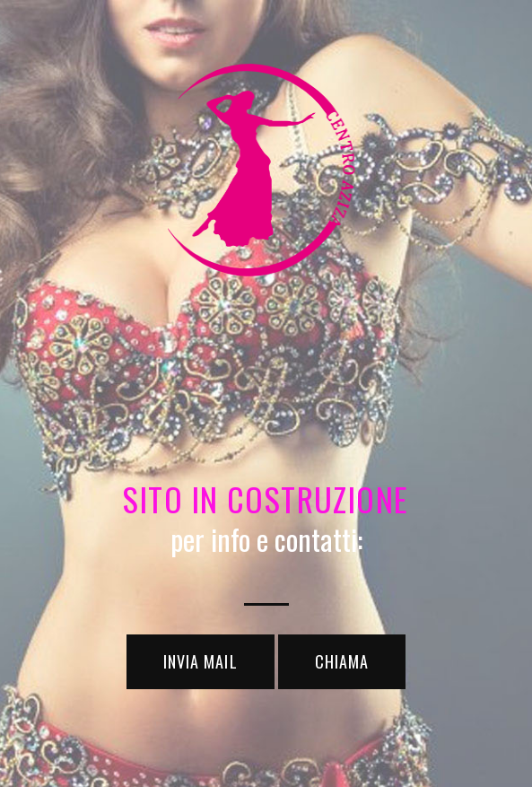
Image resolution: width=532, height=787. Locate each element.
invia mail (201, 661)
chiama (342, 661)
